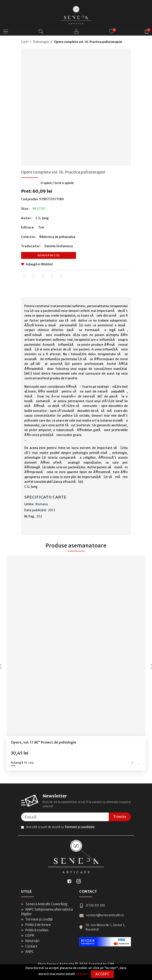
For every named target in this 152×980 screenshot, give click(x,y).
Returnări (30, 941)
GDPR (28, 935)
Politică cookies (35, 930)
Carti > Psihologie (35, 42)
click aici (82, 974)
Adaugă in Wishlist (37, 264)
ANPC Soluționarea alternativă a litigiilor (47, 912)
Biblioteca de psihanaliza (57, 237)
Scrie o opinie (64, 183)
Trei (41, 227)
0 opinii (46, 183)
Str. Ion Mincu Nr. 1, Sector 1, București (102, 927)
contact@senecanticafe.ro (102, 915)
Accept (102, 974)
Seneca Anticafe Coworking (44, 904)
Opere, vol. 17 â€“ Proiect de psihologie (43, 742)
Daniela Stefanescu (59, 246)
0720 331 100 (92, 906)
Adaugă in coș (49, 255)
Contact (29, 946)
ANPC (28, 952)
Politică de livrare (36, 925)
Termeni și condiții (37, 919)
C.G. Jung (42, 218)
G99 (111, 964)
